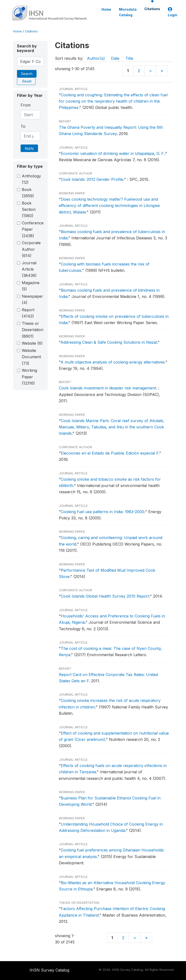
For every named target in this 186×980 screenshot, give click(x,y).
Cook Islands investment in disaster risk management (107, 388)
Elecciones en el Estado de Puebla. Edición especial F (110, 453)
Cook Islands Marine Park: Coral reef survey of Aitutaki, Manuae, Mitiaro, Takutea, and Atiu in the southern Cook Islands (112, 427)
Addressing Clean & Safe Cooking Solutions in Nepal (109, 342)
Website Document (31, 357)
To (23, 126)
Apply (29, 148)
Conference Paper (33, 229)
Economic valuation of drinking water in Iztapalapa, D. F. (113, 153)
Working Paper (29, 377)
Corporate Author (31, 249)
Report (28, 313)
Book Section (29, 209)
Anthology (31, 179)
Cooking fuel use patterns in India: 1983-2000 (103, 512)
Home (106, 9)
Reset (27, 81)
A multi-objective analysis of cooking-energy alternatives (113, 362)
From (26, 105)
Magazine (31, 286)
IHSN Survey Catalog (49, 970)
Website (32, 343)
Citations (152, 9)
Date (115, 58)
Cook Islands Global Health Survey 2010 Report (105, 596)
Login (173, 12)
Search (27, 74)
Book (28, 193)
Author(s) (96, 58)
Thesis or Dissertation (33, 330)
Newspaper (32, 299)
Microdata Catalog (128, 12)
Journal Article (29, 269)
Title (129, 58)
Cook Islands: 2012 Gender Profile (92, 179)
